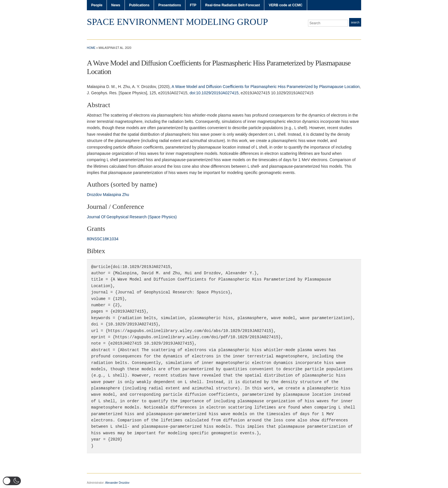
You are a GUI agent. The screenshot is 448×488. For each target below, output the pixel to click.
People (97, 5)
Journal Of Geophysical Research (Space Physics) (132, 217)
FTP (193, 5)
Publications (139, 5)
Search (355, 22)
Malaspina (112, 195)
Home (91, 48)
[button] (12, 481)
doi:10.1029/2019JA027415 (214, 93)
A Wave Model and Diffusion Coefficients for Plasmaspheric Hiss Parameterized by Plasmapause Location (265, 87)
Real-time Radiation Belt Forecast (232, 5)
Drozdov (94, 195)
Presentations (170, 5)
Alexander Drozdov (117, 483)
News (116, 5)
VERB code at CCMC (285, 5)
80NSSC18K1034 (103, 239)
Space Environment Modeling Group (177, 22)
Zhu (126, 195)
